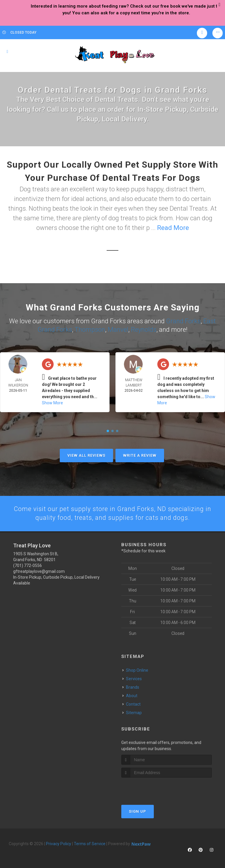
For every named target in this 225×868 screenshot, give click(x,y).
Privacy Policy (59, 843)
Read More (173, 228)
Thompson (90, 329)
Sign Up (138, 811)
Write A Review (140, 455)
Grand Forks (183, 321)
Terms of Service (90, 843)
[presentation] (152, 788)
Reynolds (144, 329)
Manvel (118, 329)
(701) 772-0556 (28, 565)
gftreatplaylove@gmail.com (39, 571)
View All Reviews (86, 455)
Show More (52, 402)
